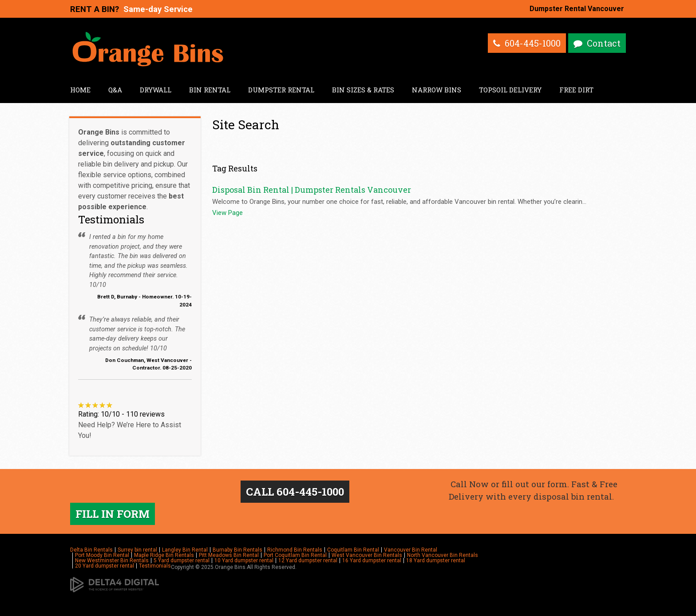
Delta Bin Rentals (91, 550)
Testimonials (155, 566)
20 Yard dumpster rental (105, 566)
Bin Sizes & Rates (363, 90)
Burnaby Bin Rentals (237, 550)
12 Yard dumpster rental (308, 560)
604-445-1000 (533, 43)
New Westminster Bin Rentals (112, 560)
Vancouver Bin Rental (411, 550)
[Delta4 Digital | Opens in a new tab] (115, 584)
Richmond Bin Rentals (295, 550)
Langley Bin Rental (185, 550)
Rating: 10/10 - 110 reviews (121, 414)
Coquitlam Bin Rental (353, 550)
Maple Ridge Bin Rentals (164, 555)
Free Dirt (576, 90)
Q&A (115, 90)
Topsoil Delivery (510, 90)
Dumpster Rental (281, 90)
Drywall (156, 90)
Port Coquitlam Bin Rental (295, 555)
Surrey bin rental (137, 550)
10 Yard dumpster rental (244, 560)
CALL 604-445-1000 (295, 492)
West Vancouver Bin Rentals (367, 555)
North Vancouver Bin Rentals (443, 555)
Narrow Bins (437, 90)
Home (80, 90)
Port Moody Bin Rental (102, 555)
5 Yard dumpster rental (182, 560)
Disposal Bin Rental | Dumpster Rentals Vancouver (312, 190)
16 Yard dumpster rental (372, 560)
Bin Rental (210, 90)
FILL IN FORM (113, 514)
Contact (604, 43)
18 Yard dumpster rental (436, 560)
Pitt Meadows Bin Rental (229, 555)
